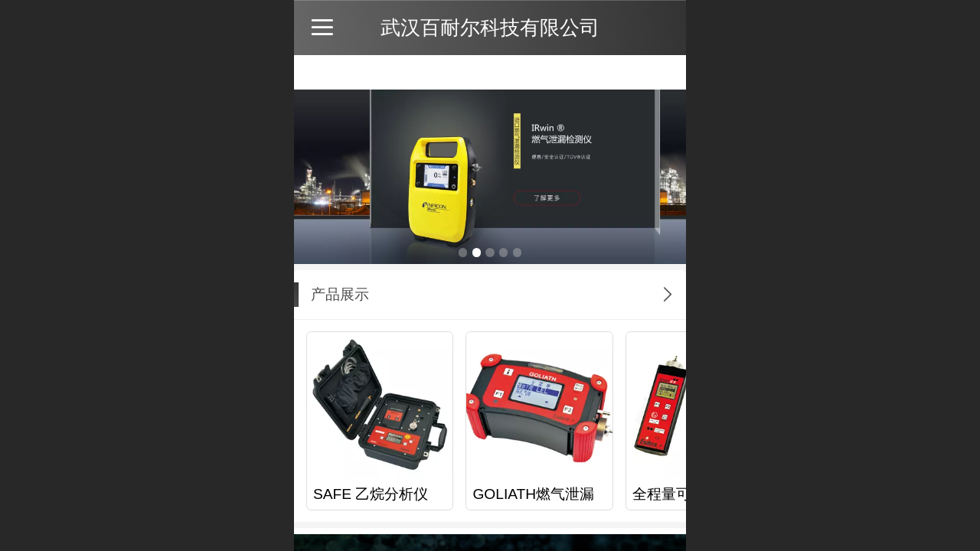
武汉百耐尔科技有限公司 (490, 28)
